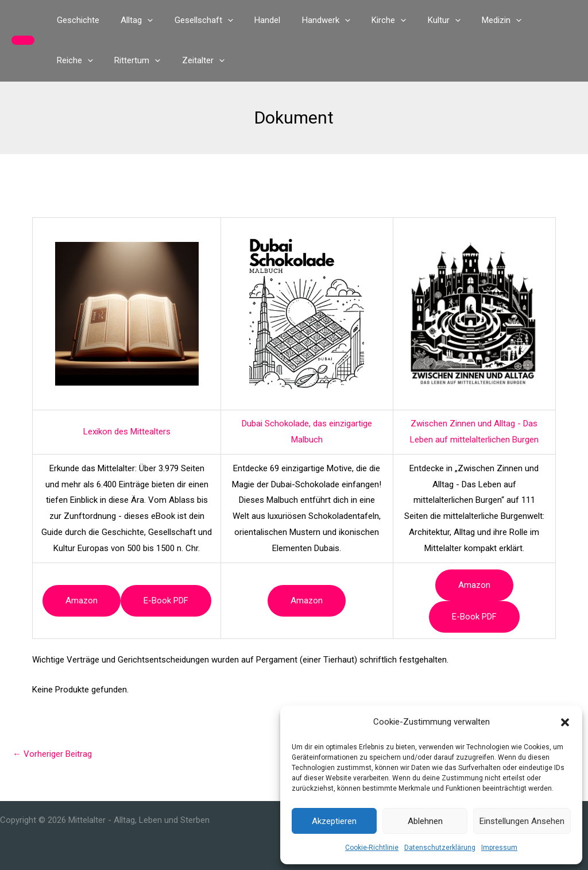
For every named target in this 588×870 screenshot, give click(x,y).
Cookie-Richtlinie (372, 848)
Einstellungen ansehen (522, 821)
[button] (565, 722)
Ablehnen (425, 821)
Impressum (499, 848)
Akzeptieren (334, 821)
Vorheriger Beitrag (52, 754)
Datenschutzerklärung (440, 848)
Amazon (82, 600)
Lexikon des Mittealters (127, 432)
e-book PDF (166, 600)
